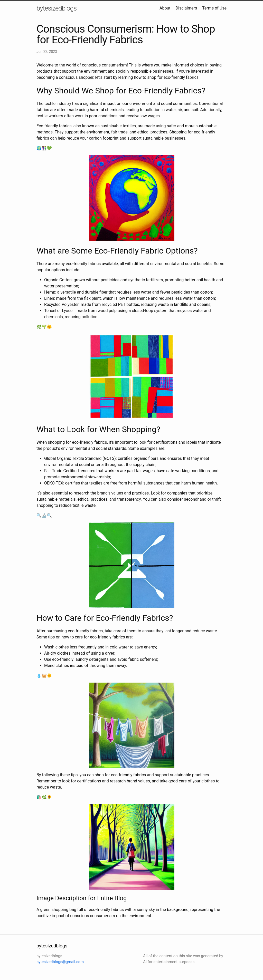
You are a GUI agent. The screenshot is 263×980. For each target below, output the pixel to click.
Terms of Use (214, 8)
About (165, 8)
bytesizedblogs (57, 8)
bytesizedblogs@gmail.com (60, 962)
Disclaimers (186, 8)
